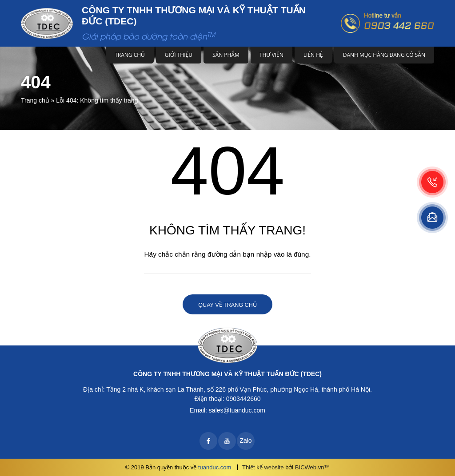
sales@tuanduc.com (237, 410)
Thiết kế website (263, 467)
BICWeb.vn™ (313, 467)
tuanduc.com (215, 467)
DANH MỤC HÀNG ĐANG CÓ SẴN (384, 55)
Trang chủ (130, 55)
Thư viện (271, 55)
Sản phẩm (226, 55)
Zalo (245, 440)
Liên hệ (313, 55)
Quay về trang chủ (227, 305)
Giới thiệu (179, 55)
